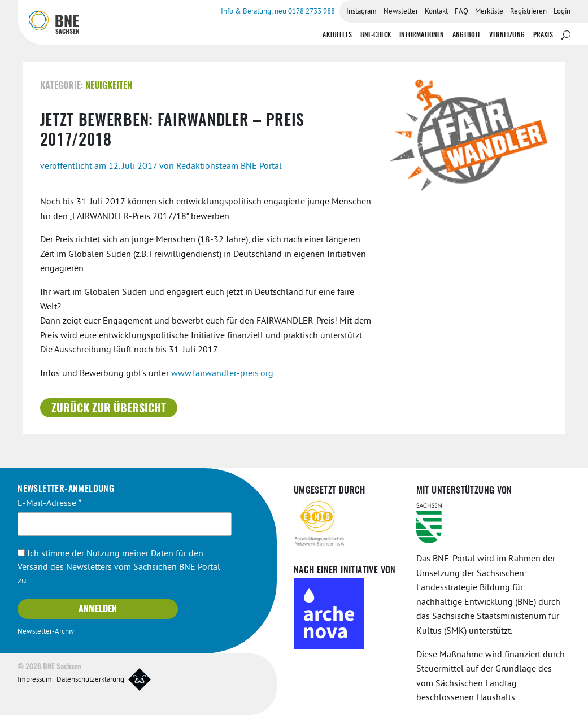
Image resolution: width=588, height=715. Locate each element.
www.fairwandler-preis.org (222, 374)
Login (562, 12)
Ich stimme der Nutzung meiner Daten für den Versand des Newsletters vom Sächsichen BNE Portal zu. (119, 568)
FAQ (461, 12)
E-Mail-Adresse (50, 504)
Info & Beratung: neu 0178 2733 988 (278, 12)
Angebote (467, 35)
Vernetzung (507, 35)
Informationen (422, 35)
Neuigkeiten (109, 86)
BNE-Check (376, 35)
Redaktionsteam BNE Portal (229, 167)
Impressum (35, 680)
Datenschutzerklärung (90, 680)
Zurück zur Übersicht (109, 409)
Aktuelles (337, 35)
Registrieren (528, 12)
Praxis (543, 35)
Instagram (361, 12)
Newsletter (401, 12)
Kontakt (436, 12)
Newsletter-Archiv (46, 632)
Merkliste (489, 12)
